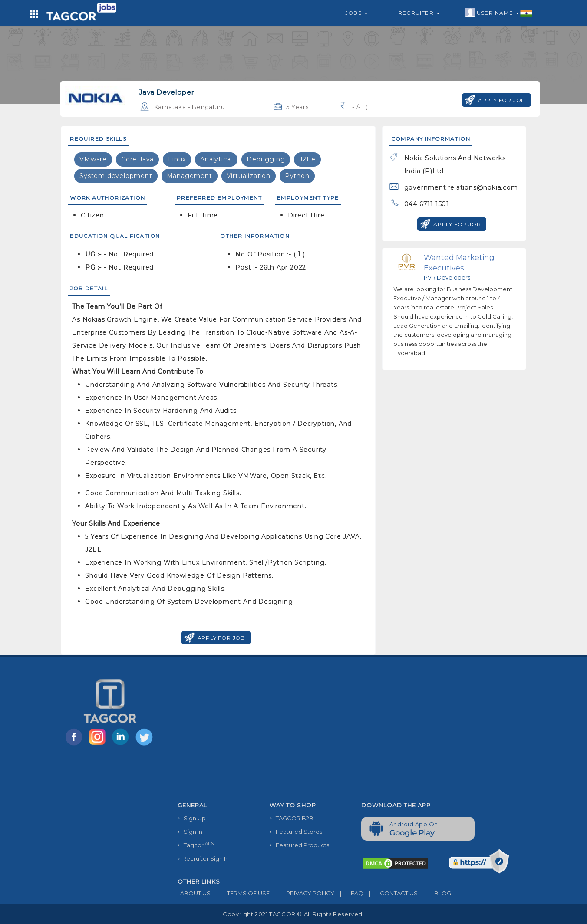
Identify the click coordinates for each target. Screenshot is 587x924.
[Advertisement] (355, 733)
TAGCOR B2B (292, 818)
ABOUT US (194, 893)
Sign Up (192, 818)
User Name (499, 13)
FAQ (349, 893)
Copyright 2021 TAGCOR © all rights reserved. (293, 914)
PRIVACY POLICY (302, 893)
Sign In (190, 832)
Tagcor (196, 845)
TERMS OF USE (240, 893)
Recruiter (419, 13)
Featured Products (299, 845)
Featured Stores (296, 832)
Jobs (356, 13)
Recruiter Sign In (203, 858)
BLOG (434, 893)
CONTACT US (391, 893)
